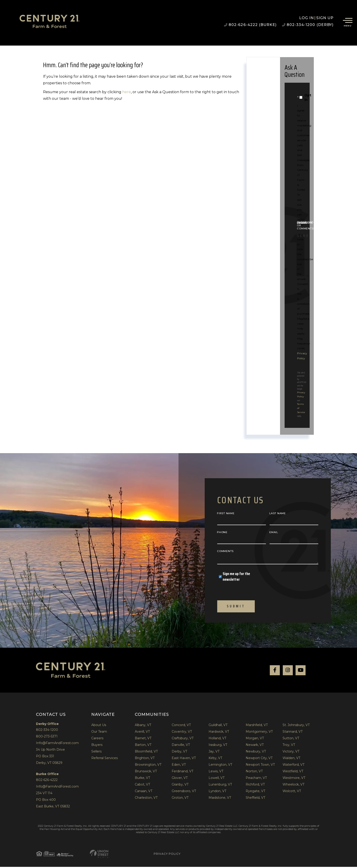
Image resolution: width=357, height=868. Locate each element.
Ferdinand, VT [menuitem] (182, 772)
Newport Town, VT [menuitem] (260, 766)
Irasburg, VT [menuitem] (218, 746)
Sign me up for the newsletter (234, 577)
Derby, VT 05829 (49, 764)
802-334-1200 (47, 731)
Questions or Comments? (306, 225)
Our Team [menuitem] (99, 733)
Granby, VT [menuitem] (180, 786)
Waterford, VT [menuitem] (293, 766)
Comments (225, 551)
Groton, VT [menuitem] (180, 799)
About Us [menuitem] (99, 726)
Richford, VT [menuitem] (255, 786)
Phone (222, 532)
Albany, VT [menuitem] (143, 726)
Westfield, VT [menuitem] (293, 772)
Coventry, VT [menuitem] (182, 733)
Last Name (278, 513)
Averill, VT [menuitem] (142, 733)
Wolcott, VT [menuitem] (292, 792)
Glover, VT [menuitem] (180, 779)
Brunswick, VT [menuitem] (146, 772)
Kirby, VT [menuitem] (215, 759)
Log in (306, 18)
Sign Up (325, 18)
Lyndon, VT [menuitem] (217, 792)
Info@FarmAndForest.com (57, 744)
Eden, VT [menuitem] (179, 766)
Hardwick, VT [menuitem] (219, 733)
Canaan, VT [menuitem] (144, 792)
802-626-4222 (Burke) (250, 25)
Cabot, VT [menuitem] (142, 786)
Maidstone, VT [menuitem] (220, 799)
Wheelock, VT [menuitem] (293, 786)
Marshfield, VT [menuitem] (257, 726)
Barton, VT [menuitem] (143, 746)
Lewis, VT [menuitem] (216, 772)
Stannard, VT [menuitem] (293, 733)
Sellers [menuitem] (96, 752)
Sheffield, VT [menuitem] (255, 799)
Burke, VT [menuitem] (142, 779)
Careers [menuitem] (97, 739)
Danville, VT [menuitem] (181, 746)
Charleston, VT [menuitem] (146, 799)
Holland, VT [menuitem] (217, 739)
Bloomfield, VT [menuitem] (146, 752)
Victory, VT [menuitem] (291, 752)
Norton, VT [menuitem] (254, 772)
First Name (226, 513)
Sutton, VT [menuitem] (291, 739)
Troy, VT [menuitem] (289, 746)
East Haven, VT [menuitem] (184, 759)
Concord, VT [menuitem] (181, 726)
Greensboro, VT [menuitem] (184, 792)
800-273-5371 (47, 737)
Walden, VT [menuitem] (291, 759)
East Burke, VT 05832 (53, 807)
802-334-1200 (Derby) (308, 25)
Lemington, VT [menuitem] (220, 766)
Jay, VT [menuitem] (214, 752)
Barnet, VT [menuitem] (143, 739)
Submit (236, 607)
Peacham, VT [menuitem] (256, 779)
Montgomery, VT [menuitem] (259, 733)
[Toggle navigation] (347, 22)
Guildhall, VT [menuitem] (218, 726)
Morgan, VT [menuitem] (255, 739)
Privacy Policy (127, 855)
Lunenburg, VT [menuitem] (220, 786)
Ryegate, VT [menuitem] (255, 792)
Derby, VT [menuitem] (179, 752)
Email (274, 532)
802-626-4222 (47, 781)
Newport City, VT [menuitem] (259, 759)
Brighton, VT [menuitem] (145, 759)
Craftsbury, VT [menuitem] (183, 739)
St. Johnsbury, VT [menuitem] (296, 726)
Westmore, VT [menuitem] (294, 779)
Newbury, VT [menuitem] (256, 752)
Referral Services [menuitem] (105, 759)
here (127, 92)
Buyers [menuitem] (97, 746)
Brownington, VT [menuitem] (148, 766)
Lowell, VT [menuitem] (217, 779)
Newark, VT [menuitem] (255, 746)
